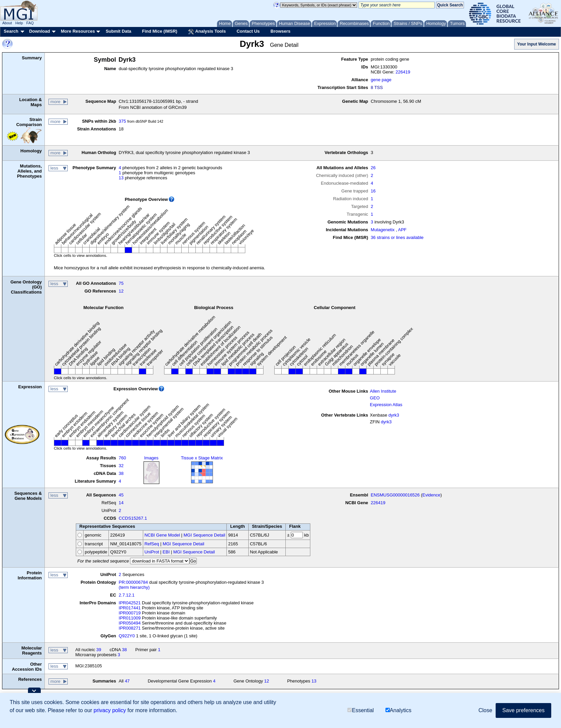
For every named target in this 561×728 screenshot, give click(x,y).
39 (99, 650)
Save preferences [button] (523, 710)
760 (122, 458)
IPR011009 (130, 618)
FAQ (30, 23)
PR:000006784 (133, 582)
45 (121, 495)
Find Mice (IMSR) (160, 31)
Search (11, 31)
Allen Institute (383, 391)
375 (122, 121)
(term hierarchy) (134, 587)
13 (121, 178)
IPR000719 (130, 613)
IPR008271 (130, 628)
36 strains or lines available (397, 237)
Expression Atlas (386, 405)
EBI (166, 552)
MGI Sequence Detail (205, 535)
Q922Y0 (127, 636)
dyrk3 (394, 415)
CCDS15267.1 (133, 518)
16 (373, 191)
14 (121, 503)
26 (373, 168)
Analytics (398, 710)
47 (127, 681)
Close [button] (485, 710)
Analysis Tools (207, 32)
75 (121, 283)
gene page (381, 80)
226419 (403, 72)
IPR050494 (130, 623)
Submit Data (119, 31)
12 (121, 291)
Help (19, 23)
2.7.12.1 (127, 595)
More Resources (78, 31)
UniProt (152, 552)
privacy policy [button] (110, 710)
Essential (361, 710)
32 (121, 466)
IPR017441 (130, 608)
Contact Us (248, 31)
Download (39, 31)
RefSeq (152, 544)
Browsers (280, 31)
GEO (375, 398)
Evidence (431, 495)
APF (402, 230)
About (7, 23)
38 (121, 473)
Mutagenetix (383, 230)
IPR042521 (130, 603)
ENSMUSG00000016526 (395, 495)
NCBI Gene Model (162, 535)
